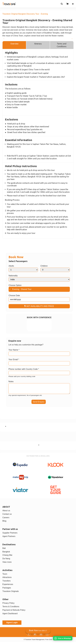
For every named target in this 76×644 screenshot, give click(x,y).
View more (7, 564)
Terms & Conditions (11, 608)
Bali (4, 550)
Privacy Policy (8, 605)
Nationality (13, 276)
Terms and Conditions (62, 45)
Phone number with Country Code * (24, 369)
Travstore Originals (11, 593)
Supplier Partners (10, 535)
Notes (11, 381)
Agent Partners (9, 538)
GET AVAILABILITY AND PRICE (39, 306)
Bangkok (6, 554)
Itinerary (38, 44)
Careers (6, 519)
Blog (4, 523)
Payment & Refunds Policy (14, 612)
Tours (5, 576)
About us (6, 512)
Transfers (6, 583)
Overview (14, 44)
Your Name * (14, 350)
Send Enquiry (39, 404)
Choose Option (15, 285)
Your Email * (14, 359)
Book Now (38, 630)
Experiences (8, 586)
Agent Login (12, 624)
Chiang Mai (7, 557)
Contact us (7, 516)
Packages (7, 590)
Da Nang (6, 560)
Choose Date (14, 295)
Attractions (7, 579)
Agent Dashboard (10, 615)
